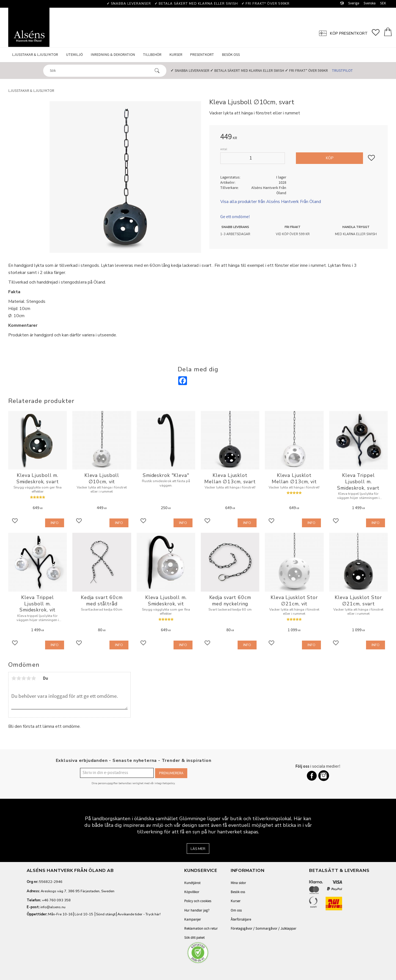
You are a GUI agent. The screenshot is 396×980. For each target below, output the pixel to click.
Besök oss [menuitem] (231, 55)
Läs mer (198, 849)
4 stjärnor (29, 678)
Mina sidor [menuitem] (238, 883)
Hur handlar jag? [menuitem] (197, 910)
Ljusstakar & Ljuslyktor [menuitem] (35, 55)
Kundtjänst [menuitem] (192, 883)
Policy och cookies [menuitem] (198, 901)
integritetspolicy (165, 783)
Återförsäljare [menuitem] (241, 919)
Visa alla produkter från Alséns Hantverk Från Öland (271, 202)
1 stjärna (14, 678)
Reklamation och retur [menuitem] (201, 929)
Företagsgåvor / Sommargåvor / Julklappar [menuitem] (264, 929)
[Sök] (157, 71)
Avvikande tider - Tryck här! (139, 914)
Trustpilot (342, 71)
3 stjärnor (24, 678)
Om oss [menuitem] (236, 910)
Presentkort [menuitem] (202, 55)
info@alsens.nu (53, 907)
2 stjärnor (19, 678)
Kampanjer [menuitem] (193, 919)
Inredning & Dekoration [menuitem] (113, 55)
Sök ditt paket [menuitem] (194, 938)
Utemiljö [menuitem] (74, 55)
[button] (378, 33)
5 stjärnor (34, 678)
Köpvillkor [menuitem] (192, 892)
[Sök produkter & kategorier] (100, 70)
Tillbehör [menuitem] (152, 55)
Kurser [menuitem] (176, 55)
